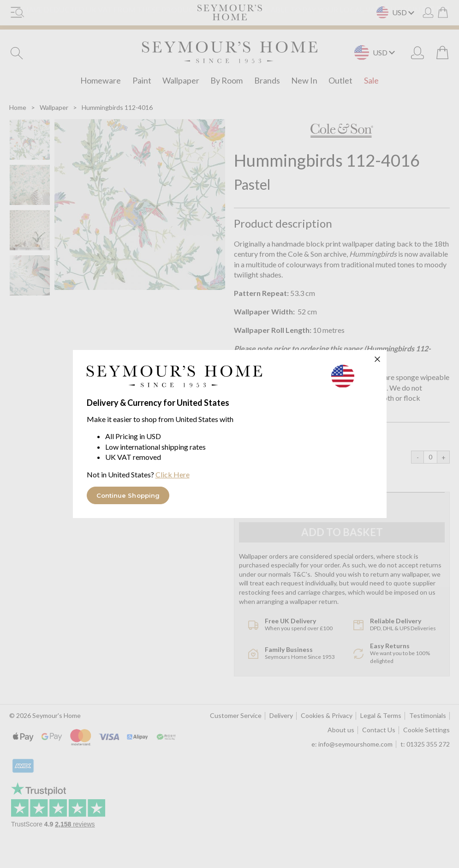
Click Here (173, 474)
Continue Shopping (128, 495)
